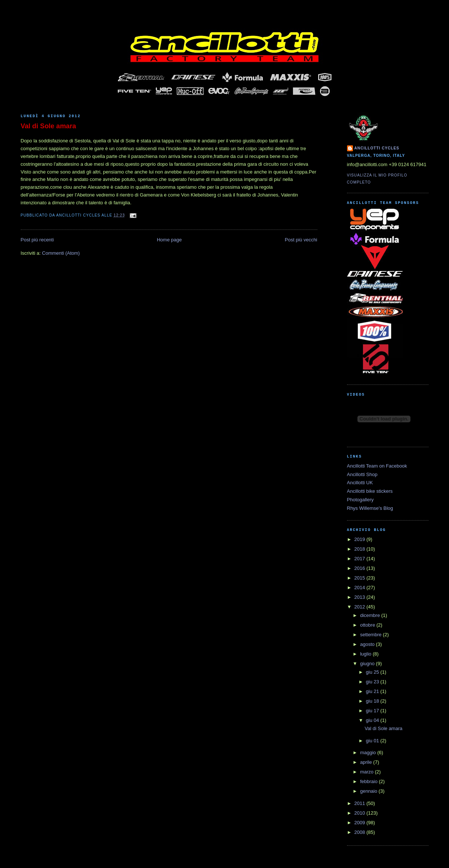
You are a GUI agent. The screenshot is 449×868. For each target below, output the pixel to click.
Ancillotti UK (360, 483)
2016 (361, 568)
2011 (361, 803)
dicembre (371, 615)
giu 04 (373, 720)
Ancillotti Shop (362, 474)
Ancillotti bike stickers (370, 491)
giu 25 (373, 672)
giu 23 (373, 682)
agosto (368, 644)
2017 (361, 559)
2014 (361, 588)
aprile (367, 762)
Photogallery (360, 500)
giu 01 (373, 741)
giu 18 (373, 701)
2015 (361, 578)
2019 (361, 539)
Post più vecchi (301, 240)
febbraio (369, 781)
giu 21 (373, 691)
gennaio (369, 791)
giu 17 (373, 711)
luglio (366, 654)
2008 (361, 832)
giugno (368, 664)
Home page (169, 240)
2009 (361, 823)
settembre (371, 635)
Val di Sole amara (49, 126)
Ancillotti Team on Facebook (377, 466)
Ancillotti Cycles (377, 148)
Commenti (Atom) (61, 253)
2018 (361, 549)
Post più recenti (37, 240)
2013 (361, 597)
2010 (361, 813)
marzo (367, 772)
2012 (361, 607)
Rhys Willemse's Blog (370, 508)
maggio (369, 753)
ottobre (368, 625)
